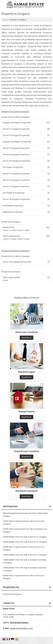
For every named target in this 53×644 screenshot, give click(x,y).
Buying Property (26, 412)
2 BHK (6, 239)
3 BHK (6, 230)
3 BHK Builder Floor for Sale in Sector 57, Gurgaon (25, 555)
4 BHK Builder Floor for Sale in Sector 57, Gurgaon (25, 542)
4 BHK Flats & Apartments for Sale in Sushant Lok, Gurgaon (25, 530)
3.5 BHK (13, 230)
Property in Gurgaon (12, 594)
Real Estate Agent (27, 372)
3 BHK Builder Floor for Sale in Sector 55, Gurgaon (25, 537)
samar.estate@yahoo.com (21, 628)
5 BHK (27, 230)
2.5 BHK (13, 239)
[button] (19, 623)
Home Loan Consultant (27, 332)
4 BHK (20, 230)
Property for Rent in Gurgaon (15, 251)
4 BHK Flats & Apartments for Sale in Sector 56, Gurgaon (24, 577)
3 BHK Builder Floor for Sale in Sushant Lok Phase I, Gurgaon (25, 561)
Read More (26, 338)
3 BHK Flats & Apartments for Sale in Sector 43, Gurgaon (24, 523)
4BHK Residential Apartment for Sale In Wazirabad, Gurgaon (25, 515)
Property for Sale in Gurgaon (15, 112)
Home (5, 20)
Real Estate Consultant (26, 491)
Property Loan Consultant (27, 451)
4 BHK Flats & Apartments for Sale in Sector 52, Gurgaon (24, 548)
